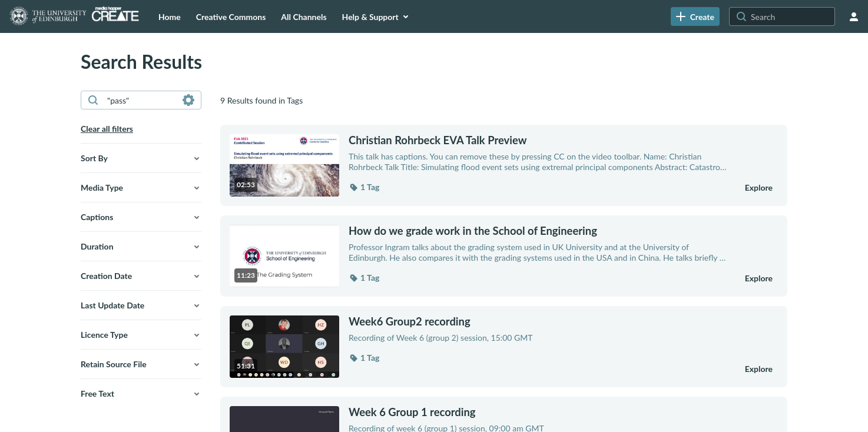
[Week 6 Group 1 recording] (539, 412)
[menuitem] (170, 16)
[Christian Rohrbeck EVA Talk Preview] (539, 140)
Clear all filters (107, 129)
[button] (141, 158)
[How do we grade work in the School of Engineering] (539, 231)
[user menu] (854, 16)
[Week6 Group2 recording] (539, 321)
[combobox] (140, 100)
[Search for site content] (791, 16)
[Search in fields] (188, 100)
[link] (695, 16)
